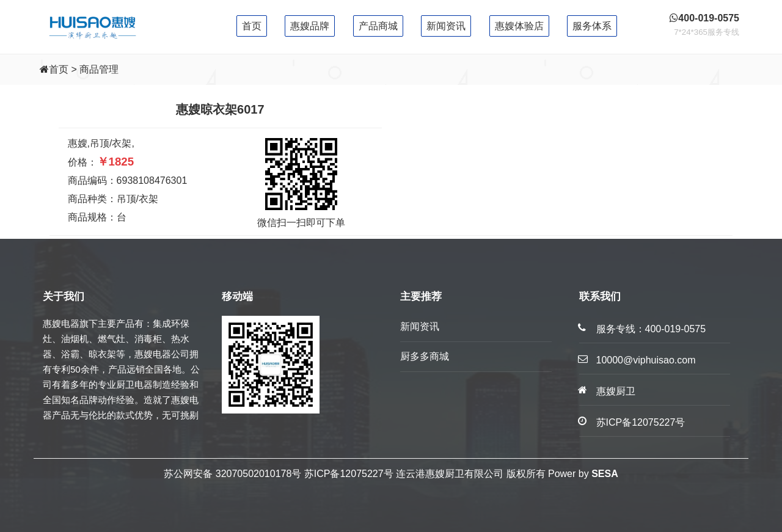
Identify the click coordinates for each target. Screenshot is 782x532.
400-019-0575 (676, 329)
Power (562, 474)
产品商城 (378, 26)
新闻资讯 (446, 26)
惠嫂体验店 (519, 26)
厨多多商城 (425, 356)
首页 (252, 26)
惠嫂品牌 (310, 26)
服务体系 (592, 26)
